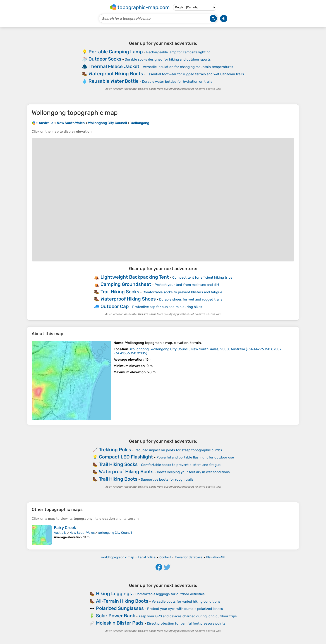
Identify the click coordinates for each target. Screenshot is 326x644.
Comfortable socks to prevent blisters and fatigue (182, 292)
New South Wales (82, 533)
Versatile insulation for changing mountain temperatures (188, 67)
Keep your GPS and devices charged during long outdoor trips (188, 616)
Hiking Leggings (114, 593)
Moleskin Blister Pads (120, 623)
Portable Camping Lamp (116, 52)
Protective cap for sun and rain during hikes (167, 307)
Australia (60, 533)
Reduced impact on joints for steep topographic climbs (178, 450)
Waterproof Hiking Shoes (128, 299)
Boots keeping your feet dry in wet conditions (193, 472)
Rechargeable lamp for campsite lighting (178, 52)
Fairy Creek (65, 528)
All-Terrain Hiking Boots (122, 601)
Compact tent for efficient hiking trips (202, 277)
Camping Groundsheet (126, 284)
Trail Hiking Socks (120, 292)
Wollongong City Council (115, 533)
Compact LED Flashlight (126, 457)
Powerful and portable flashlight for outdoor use (195, 457)
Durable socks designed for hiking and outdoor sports (168, 59)
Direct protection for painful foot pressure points (186, 623)
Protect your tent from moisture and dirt (187, 285)
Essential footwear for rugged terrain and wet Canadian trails (195, 74)
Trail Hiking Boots (118, 479)
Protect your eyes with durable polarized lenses (185, 609)
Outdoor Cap (115, 306)
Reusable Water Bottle (114, 81)
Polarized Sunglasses (120, 608)
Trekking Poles (115, 450)
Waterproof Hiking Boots (116, 74)
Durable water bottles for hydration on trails (177, 82)
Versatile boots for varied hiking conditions (186, 602)
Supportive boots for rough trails (167, 479)
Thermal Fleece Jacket (114, 66)
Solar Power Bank (116, 616)
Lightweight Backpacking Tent (135, 277)
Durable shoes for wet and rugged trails (191, 299)
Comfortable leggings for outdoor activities (170, 594)
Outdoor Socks (105, 59)
